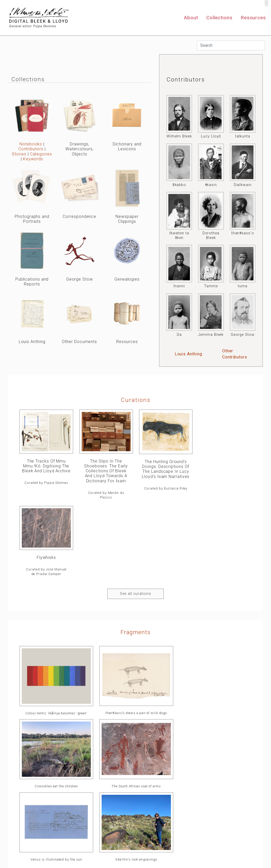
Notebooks (31, 144)
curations (136, 400)
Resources (253, 18)
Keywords (33, 159)
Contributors (31, 149)
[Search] (231, 45)
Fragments (135, 555)
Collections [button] (219, 18)
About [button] (191, 18)
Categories (41, 154)
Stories (19, 154)
